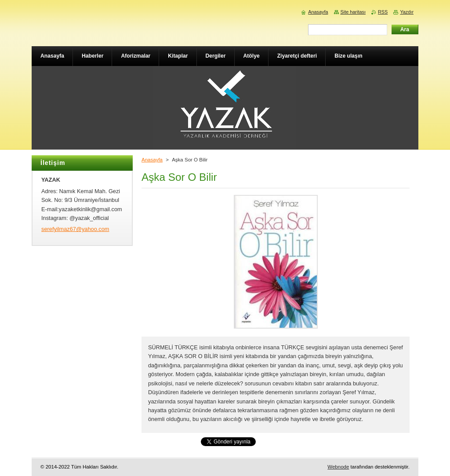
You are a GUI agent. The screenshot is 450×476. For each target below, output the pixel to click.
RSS (383, 12)
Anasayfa (152, 160)
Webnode (338, 467)
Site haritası (353, 12)
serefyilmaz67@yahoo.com (75, 229)
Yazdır (407, 12)
